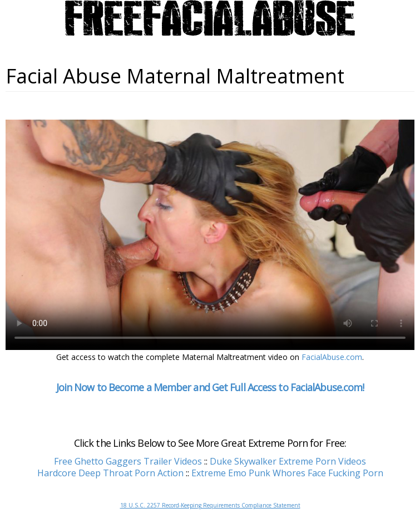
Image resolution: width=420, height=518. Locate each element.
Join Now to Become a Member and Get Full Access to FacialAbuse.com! (210, 387)
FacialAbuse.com (332, 357)
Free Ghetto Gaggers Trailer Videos (128, 461)
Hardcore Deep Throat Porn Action (110, 473)
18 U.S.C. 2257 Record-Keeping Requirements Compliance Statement (210, 505)
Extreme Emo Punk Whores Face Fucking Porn (287, 473)
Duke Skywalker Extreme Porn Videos (288, 461)
